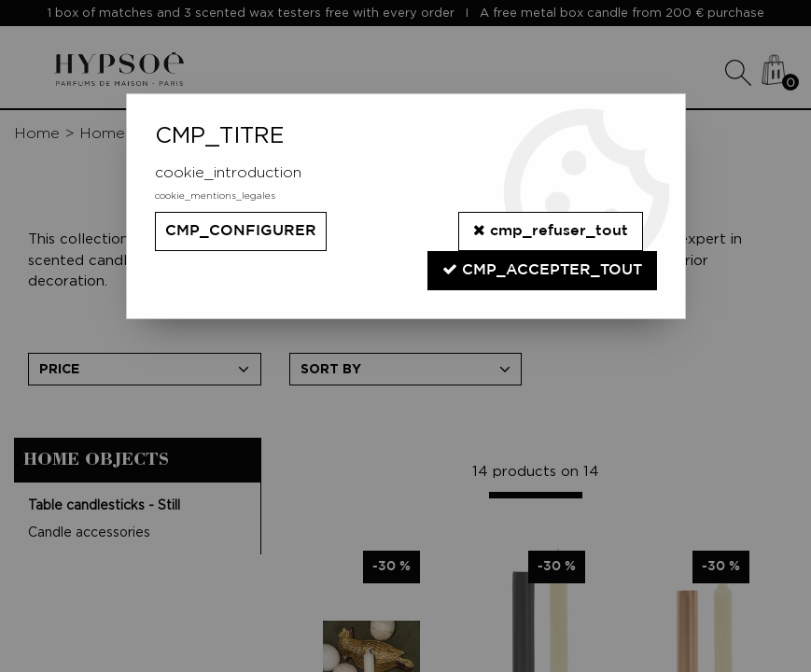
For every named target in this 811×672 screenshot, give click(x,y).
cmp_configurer (241, 231)
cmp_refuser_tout (551, 230)
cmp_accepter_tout (542, 269)
